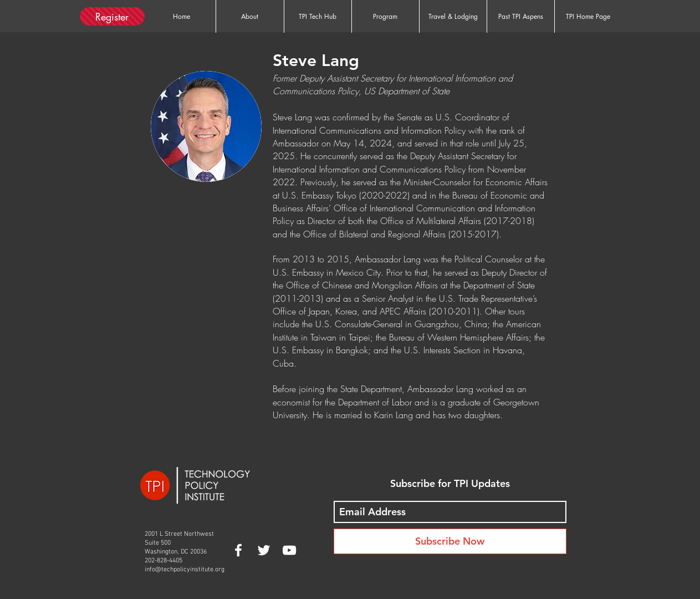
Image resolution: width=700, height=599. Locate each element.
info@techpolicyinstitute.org (185, 570)
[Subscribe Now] (450, 541)
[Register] (112, 16)
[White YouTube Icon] (289, 550)
